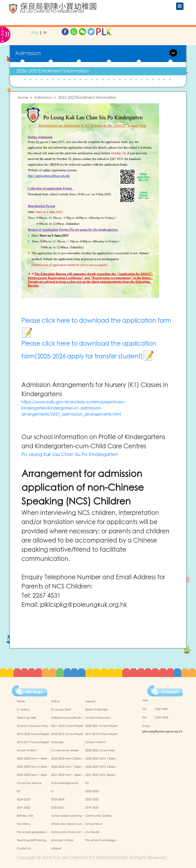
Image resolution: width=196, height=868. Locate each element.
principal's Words (62, 840)
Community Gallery (99, 816)
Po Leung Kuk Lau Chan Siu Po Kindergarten (70, 455)
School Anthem (96, 742)
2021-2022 (23, 808)
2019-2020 (92, 808)
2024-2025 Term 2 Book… (67, 759)
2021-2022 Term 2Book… (101, 775)
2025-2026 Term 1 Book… (33, 759)
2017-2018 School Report (101, 734)
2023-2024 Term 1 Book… (67, 767)
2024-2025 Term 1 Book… (102, 759)
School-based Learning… (68, 816)
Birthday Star (25, 816)
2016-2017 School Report (33, 742)
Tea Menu (24, 824)
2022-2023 (92, 800)
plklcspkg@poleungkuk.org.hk (162, 732)
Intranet (56, 849)
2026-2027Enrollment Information (53, 71)
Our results (92, 832)
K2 (19, 791)
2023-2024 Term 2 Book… (33, 767)
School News (94, 824)
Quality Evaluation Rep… (34, 726)
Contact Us (24, 849)
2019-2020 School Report (33, 734)
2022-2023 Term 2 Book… (102, 767)
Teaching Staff (26, 718)
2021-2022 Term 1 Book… (67, 775)
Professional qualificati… (67, 718)
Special (90, 702)
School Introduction (98, 718)
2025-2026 (92, 791)
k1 (53, 791)
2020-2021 (58, 808)
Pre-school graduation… (33, 832)
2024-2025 (23, 800)
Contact (169, 692)
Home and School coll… (67, 832)
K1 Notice (23, 710)
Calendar (57, 742)
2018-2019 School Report (67, 734)
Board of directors (96, 710)
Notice (55, 702)
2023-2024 (58, 800)
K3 (87, 783)
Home (23, 98)
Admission (43, 98)
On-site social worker (65, 751)
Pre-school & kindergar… (102, 840)
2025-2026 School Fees (100, 751)
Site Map (33, 692)
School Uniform (27, 751)
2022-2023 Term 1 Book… (33, 775)
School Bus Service (29, 783)
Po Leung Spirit (61, 710)
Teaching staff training (32, 840)
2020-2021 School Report (101, 726)
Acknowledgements (65, 783)
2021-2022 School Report (67, 726)
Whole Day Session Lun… (68, 824)
